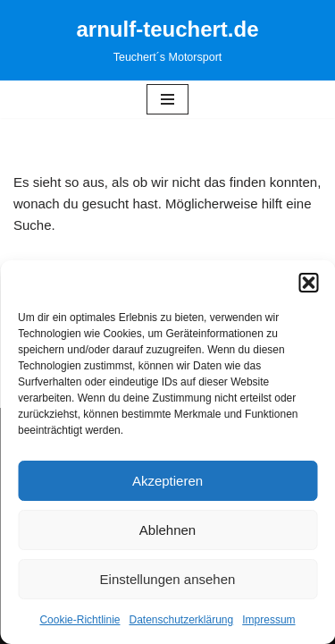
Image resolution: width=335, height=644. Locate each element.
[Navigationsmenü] (167, 99)
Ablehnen (167, 530)
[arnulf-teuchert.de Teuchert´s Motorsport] (167, 40)
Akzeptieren (167, 481)
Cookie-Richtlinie (80, 620)
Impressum (268, 620)
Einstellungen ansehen (168, 579)
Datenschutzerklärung (181, 620)
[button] (308, 283)
